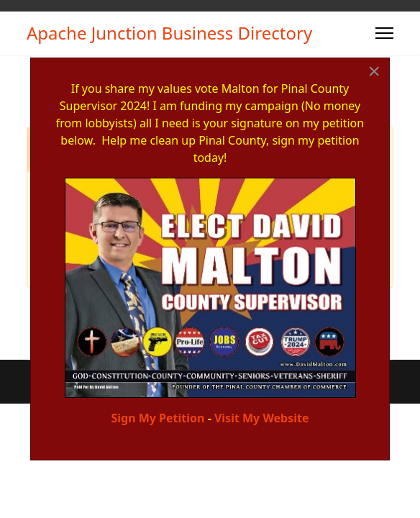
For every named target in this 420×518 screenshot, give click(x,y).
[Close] (374, 71)
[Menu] (384, 33)
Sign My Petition (157, 418)
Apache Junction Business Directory (169, 33)
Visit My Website (262, 418)
